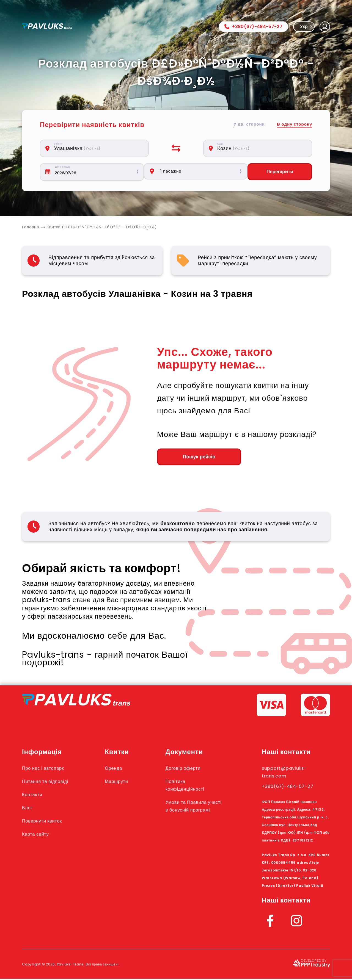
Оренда (120, 769)
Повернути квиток (46, 822)
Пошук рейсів (187, 458)
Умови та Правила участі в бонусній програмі (195, 811)
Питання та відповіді (50, 782)
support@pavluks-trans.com (289, 773)
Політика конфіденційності (194, 786)
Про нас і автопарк (47, 769)
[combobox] (97, 148)
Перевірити (280, 172)
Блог (28, 809)
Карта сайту (38, 835)
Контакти (34, 796)
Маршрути (124, 782)
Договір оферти (191, 769)
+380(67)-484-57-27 (253, 27)
